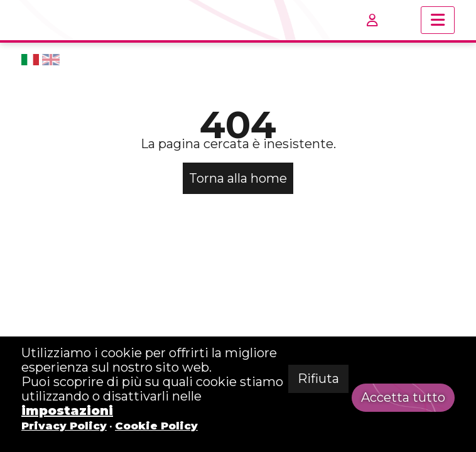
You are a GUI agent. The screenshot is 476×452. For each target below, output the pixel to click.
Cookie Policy (156, 426)
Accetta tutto (403, 397)
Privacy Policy (64, 426)
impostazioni (67, 411)
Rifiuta (318, 379)
